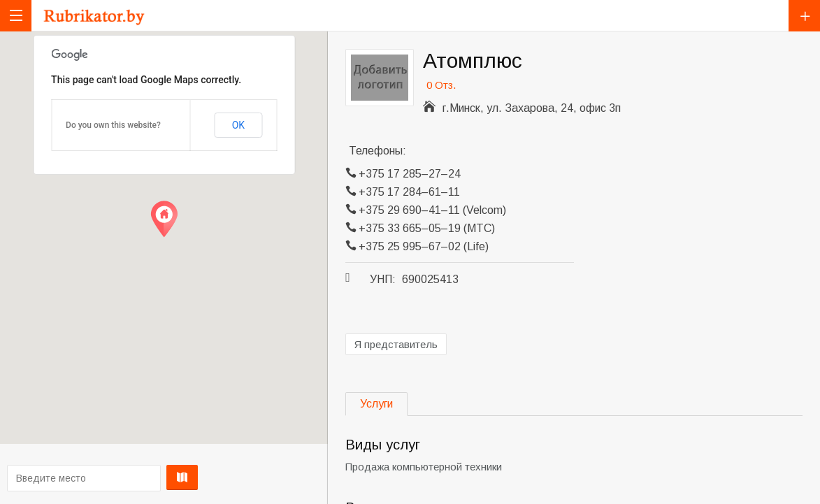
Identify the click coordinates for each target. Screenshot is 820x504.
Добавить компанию (804, 16)
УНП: (383, 279)
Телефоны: (377, 151)
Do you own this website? (113, 125)
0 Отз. (441, 85)
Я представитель (396, 344)
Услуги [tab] (376, 404)
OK (238, 125)
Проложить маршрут (160, 477)
